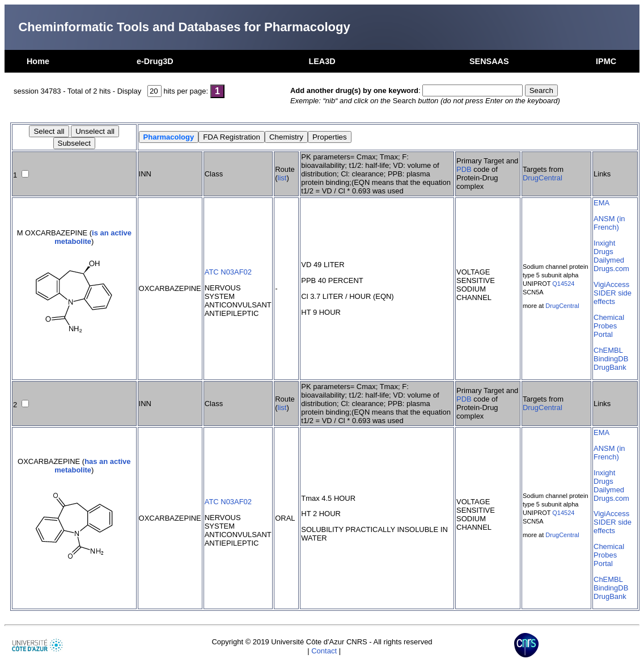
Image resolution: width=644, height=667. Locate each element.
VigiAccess (611, 284)
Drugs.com (611, 269)
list (282, 178)
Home (38, 61)
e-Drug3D (155, 61)
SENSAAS (489, 61)
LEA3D (322, 61)
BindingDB (611, 359)
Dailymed (609, 260)
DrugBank (610, 367)
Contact (324, 651)
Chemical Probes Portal (609, 326)
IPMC (606, 61)
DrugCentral (543, 178)
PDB (464, 169)
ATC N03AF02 (228, 272)
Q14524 (563, 284)
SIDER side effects (613, 297)
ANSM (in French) (609, 223)
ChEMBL (608, 350)
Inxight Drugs (604, 247)
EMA (601, 203)
